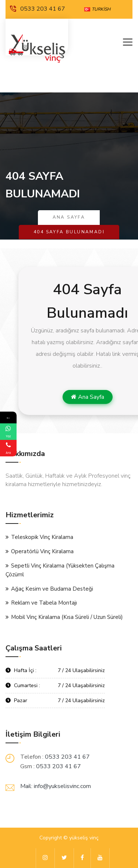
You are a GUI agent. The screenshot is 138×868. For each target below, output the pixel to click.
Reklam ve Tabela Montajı (44, 603)
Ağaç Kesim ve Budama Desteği (52, 589)
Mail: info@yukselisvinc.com (56, 786)
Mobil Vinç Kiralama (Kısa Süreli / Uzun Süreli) (67, 617)
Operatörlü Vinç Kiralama (42, 551)
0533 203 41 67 (38, 9)
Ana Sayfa (69, 217)
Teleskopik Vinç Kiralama (42, 537)
